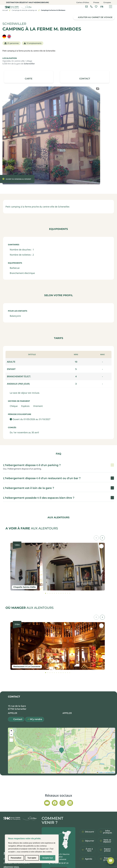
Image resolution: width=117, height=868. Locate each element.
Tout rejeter (32, 858)
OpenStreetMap (110, 772)
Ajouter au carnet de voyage (95, 17)
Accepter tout (48, 858)
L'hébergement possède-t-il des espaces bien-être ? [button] (39, 498)
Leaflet (100, 772)
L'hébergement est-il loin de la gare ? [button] (29, 488)
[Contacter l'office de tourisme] (86, 7)
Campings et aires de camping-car (24, 10)
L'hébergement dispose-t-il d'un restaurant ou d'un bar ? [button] (42, 478)
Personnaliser (16, 858)
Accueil (5, 10)
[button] (85, 77)
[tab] (46, 593)
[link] (91, 7)
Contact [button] (18, 719)
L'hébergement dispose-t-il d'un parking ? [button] (32, 465)
